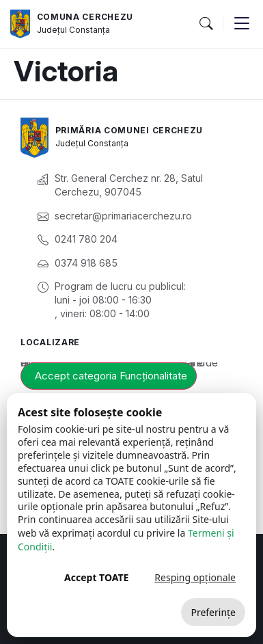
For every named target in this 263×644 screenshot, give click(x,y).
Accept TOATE (96, 577)
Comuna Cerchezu (85, 17)
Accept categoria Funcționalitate (111, 376)
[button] (206, 24)
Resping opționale (195, 577)
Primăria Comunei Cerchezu (129, 130)
